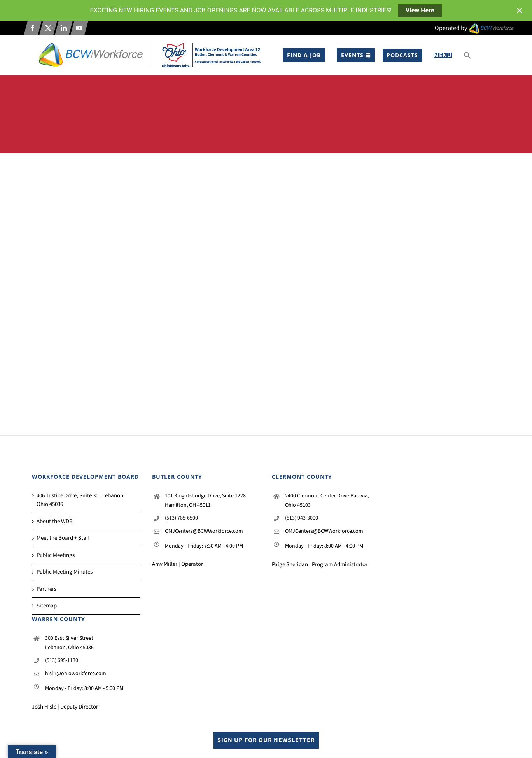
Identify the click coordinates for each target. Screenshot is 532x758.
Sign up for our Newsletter (266, 740)
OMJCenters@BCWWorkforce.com (204, 531)
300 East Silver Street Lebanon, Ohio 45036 (69, 643)
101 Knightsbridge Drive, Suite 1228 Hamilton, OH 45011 (205, 501)
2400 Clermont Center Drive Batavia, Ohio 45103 (327, 501)
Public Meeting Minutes (65, 572)
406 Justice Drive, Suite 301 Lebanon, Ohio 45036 (81, 500)
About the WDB (55, 521)
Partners (46, 589)
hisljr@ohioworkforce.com (76, 674)
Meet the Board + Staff (63, 538)
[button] (467, 55)
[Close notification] (520, 11)
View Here (420, 10)
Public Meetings (56, 555)
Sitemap (47, 606)
